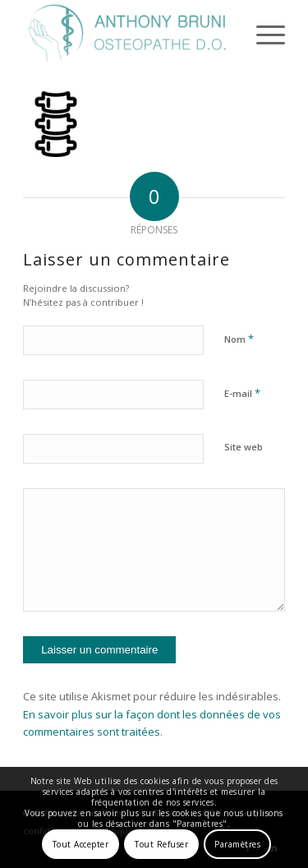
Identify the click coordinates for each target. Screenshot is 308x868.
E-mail (242, 393)
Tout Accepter (81, 844)
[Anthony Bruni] (128, 34)
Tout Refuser (161, 844)
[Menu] (262, 34)
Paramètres (237, 844)
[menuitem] (262, 34)
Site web (244, 447)
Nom (239, 339)
